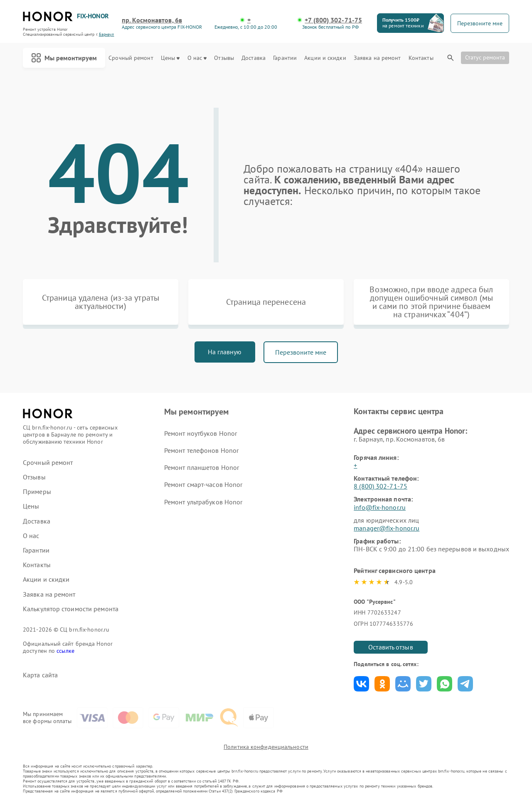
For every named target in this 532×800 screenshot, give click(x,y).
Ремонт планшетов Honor (202, 467)
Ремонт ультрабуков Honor (203, 502)
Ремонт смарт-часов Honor (203, 484)
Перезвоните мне (301, 352)
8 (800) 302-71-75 (381, 486)
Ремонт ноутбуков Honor (201, 433)
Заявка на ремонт (377, 58)
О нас (197, 58)
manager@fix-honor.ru (387, 528)
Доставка (254, 58)
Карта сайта (40, 675)
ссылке (65, 651)
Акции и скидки (325, 58)
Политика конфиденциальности (266, 747)
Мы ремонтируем (64, 58)
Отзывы (224, 58)
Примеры (37, 492)
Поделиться (361, 684)
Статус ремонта (485, 57)
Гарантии (285, 58)
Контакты (421, 58)
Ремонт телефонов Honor (201, 450)
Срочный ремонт (131, 58)
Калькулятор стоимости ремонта (71, 609)
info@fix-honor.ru (380, 507)
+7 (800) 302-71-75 (333, 20)
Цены (170, 58)
